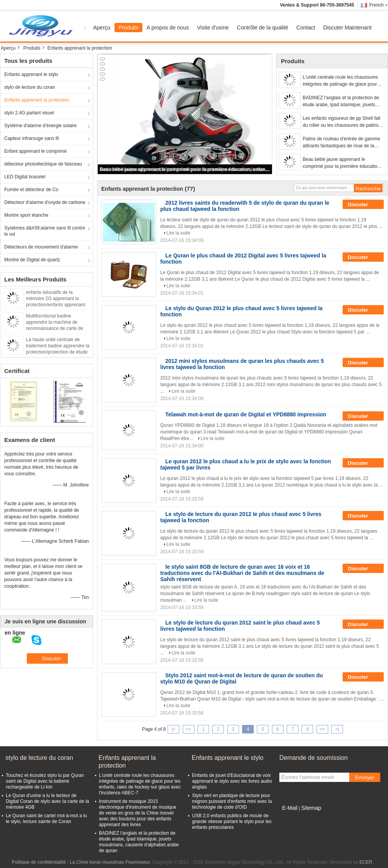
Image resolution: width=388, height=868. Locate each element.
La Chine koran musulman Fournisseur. (111, 862)
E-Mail (290, 808)
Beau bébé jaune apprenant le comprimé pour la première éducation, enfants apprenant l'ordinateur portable (185, 169)
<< (189, 729)
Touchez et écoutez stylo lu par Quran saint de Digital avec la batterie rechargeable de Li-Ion (45, 781)
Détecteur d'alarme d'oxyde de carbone (45, 202)
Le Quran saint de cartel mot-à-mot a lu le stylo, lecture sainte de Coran (46, 819)
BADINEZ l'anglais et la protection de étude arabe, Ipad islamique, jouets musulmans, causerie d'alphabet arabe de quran (343, 102)
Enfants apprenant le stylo (31, 74)
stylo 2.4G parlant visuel (29, 113)
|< (173, 729)
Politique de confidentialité (39, 862)
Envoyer (365, 777)
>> (322, 729)
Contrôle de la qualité (263, 28)
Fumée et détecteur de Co (31, 190)
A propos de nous (168, 28)
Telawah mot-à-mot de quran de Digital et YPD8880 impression (246, 414)
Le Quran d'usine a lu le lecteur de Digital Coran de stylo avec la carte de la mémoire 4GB (48, 801)
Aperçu (102, 28)
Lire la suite (178, 233)
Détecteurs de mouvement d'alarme (41, 247)
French (379, 5)
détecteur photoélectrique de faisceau (43, 164)
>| (337, 729)
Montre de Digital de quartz (32, 260)
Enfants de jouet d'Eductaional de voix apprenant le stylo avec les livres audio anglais (232, 781)
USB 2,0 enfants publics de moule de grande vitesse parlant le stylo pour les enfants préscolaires (232, 821)
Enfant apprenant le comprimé (36, 151)
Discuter (363, 205)
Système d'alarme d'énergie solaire (41, 126)
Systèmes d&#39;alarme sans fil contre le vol (45, 231)
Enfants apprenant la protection (37, 100)
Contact (306, 28)
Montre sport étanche (26, 215)
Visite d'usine (213, 28)
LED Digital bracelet (25, 177)
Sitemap (311, 808)
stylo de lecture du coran (30, 87)
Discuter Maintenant (347, 28)
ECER (366, 862)
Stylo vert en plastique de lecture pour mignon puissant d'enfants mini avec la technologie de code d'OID (232, 801)
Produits (128, 28)
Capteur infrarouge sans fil (32, 138)
